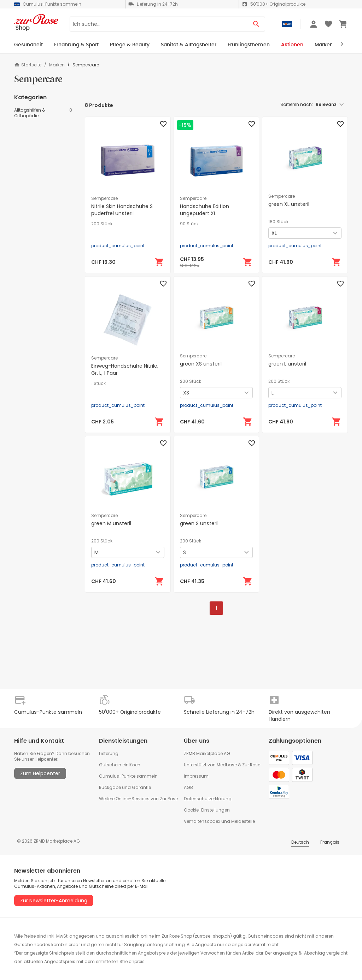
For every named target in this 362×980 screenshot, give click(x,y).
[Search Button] (256, 24)
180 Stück (278, 222)
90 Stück (189, 224)
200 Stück (102, 224)
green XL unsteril (289, 204)
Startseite (28, 65)
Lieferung (109, 753)
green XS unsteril (201, 364)
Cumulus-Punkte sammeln (128, 776)
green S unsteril (199, 523)
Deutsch (300, 842)
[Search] (159, 24)
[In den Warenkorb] (159, 262)
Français (330, 842)
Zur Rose (251, 765)
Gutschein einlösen (120, 765)
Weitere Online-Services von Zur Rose (138, 799)
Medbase (227, 765)
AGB (188, 787)
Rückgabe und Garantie (125, 787)
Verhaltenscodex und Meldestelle (219, 821)
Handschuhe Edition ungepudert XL (205, 210)
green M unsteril (111, 523)
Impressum (196, 776)
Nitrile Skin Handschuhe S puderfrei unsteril (122, 210)
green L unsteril (287, 364)
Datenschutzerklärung (208, 799)
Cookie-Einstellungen (207, 810)
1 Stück (98, 384)
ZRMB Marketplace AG (207, 753)
